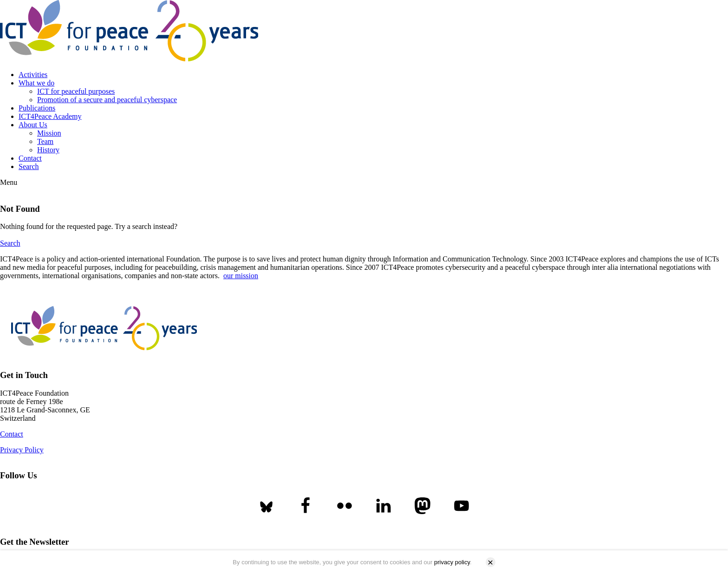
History (48, 150)
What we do (36, 83)
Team (45, 141)
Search (29, 166)
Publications (37, 108)
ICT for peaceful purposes (76, 91)
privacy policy (452, 562)
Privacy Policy (22, 450)
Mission (49, 133)
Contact (30, 158)
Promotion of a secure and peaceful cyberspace (107, 100)
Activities (33, 75)
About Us (33, 125)
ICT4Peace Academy (50, 116)
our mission (241, 276)
